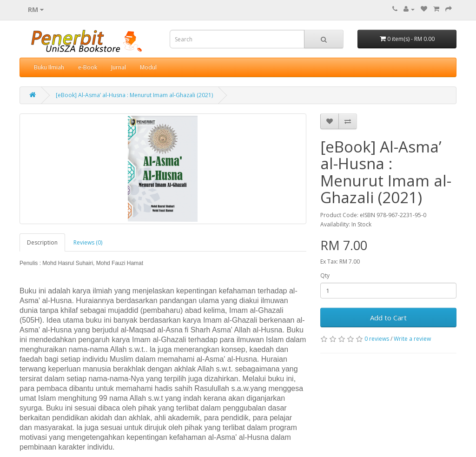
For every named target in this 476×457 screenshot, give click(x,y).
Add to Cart (388, 318)
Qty (325, 275)
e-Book (88, 67)
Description (42, 242)
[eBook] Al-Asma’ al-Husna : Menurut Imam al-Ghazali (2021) (134, 95)
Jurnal (119, 67)
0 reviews (377, 339)
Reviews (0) (88, 242)
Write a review (412, 339)
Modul (148, 67)
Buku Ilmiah (49, 67)
